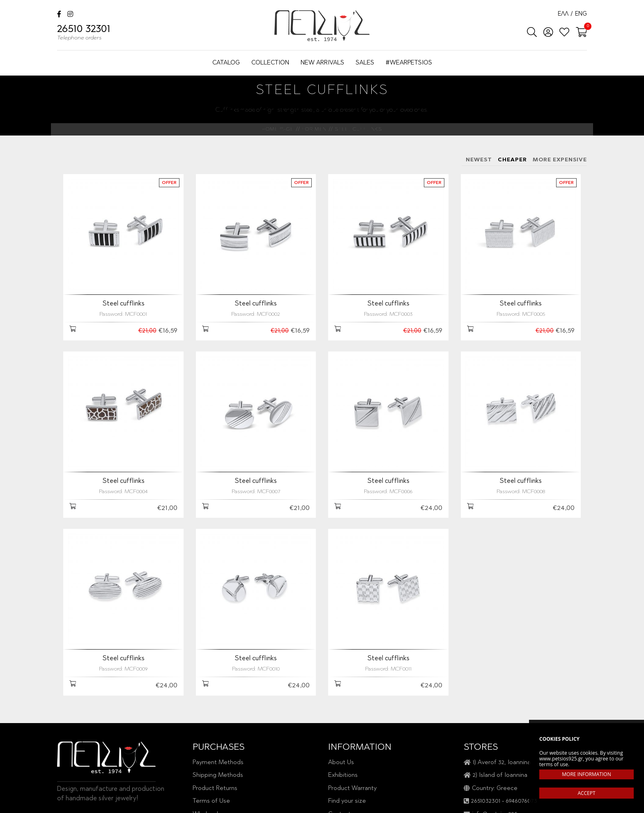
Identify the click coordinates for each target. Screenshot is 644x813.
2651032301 (486, 801)
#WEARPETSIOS (409, 63)
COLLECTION (270, 63)
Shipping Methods (218, 775)
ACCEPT (586, 793)
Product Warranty (352, 789)
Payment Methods (218, 763)
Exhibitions (343, 775)
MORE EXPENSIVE (560, 160)
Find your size (347, 801)
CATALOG (226, 63)
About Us (341, 763)
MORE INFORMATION (586, 774)
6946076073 (521, 801)
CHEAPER (512, 160)
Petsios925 (322, 26)
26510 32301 (84, 34)
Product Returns (215, 789)
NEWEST (479, 160)
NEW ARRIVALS (322, 63)
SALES (365, 63)
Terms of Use (211, 801)
